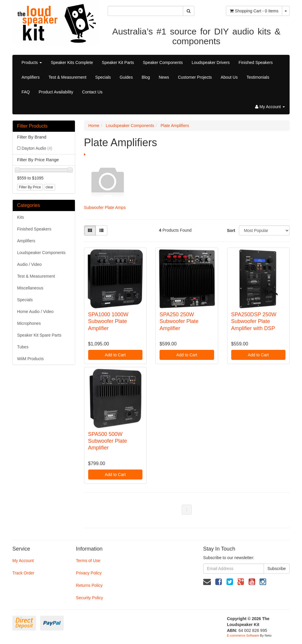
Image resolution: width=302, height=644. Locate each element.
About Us (229, 77)
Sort (231, 230)
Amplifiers (31, 77)
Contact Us (92, 92)
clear (50, 187)
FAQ (26, 92)
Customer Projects (195, 77)
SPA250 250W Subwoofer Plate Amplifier (179, 321)
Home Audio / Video (35, 312)
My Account (23, 561)
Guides (126, 77)
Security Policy (90, 598)
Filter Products (32, 126)
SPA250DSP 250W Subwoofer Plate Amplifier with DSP (254, 321)
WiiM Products (30, 359)
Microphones (29, 323)
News (164, 77)
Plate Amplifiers (175, 126)
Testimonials (258, 77)
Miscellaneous (30, 288)
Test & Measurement (67, 77)
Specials (103, 77)
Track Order (23, 573)
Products (32, 62)
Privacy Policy (89, 573)
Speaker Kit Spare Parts (39, 335)
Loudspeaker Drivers (211, 62)
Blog (146, 77)
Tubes (23, 347)
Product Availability (56, 92)
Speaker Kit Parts (118, 62)
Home (94, 126)
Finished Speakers (256, 62)
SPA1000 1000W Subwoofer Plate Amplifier (108, 321)
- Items (254, 11)
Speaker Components (163, 62)
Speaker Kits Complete (72, 62)
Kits (20, 217)
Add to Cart (115, 355)
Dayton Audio (37, 148)
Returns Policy (89, 585)
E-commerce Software (243, 635)
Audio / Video (29, 264)
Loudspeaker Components (41, 253)
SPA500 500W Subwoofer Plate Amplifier (108, 441)
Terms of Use (88, 561)
